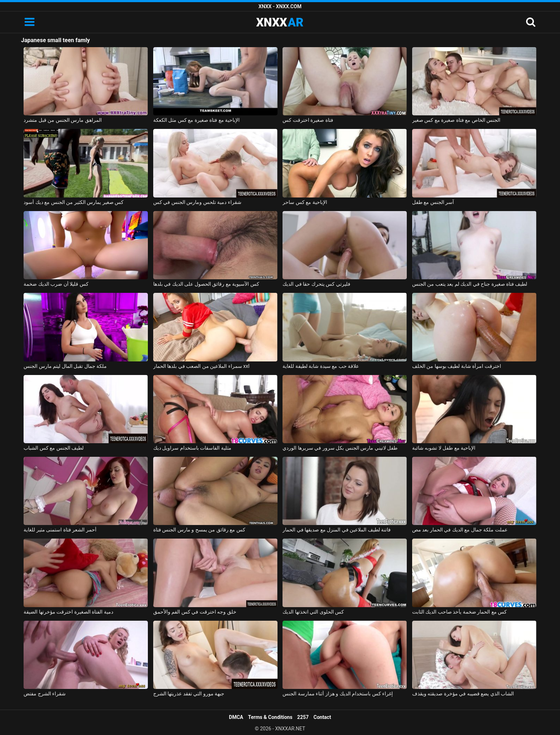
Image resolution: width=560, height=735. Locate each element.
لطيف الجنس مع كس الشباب (54, 448)
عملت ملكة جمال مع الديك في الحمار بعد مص (460, 530)
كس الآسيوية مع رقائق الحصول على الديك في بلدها (206, 284)
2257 (303, 717)
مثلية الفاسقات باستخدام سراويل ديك (192, 448)
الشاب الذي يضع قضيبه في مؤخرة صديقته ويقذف (463, 694)
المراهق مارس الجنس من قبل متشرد (62, 120)
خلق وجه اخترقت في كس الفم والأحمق (195, 612)
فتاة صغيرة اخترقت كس (308, 120)
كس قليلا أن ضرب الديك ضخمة (56, 284)
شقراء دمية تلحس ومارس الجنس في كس (197, 202)
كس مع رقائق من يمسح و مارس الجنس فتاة (199, 530)
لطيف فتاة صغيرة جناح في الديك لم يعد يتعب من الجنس (470, 284)
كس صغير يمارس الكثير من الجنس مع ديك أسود (74, 202)
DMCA (236, 717)
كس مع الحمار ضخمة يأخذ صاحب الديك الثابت (459, 612)
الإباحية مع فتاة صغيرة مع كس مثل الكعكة (196, 120)
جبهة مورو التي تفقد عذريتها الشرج (189, 694)
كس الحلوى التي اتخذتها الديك (313, 612)
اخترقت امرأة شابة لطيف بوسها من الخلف (457, 366)
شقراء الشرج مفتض (45, 694)
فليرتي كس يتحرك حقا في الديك (316, 284)
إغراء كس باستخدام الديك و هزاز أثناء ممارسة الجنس (338, 694)
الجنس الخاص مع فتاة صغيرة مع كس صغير (456, 120)
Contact (322, 717)
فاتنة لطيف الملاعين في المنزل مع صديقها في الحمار (337, 530)
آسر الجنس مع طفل (433, 202)
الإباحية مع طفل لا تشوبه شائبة (444, 448)
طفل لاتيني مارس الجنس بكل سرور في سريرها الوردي (340, 448)
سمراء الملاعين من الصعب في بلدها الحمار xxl (201, 366)
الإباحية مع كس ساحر (305, 202)
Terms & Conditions (270, 717)
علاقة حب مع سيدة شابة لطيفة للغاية (321, 366)
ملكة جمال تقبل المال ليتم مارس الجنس (65, 366)
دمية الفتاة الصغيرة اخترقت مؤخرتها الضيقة (68, 612)
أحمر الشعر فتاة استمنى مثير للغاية (60, 530)
